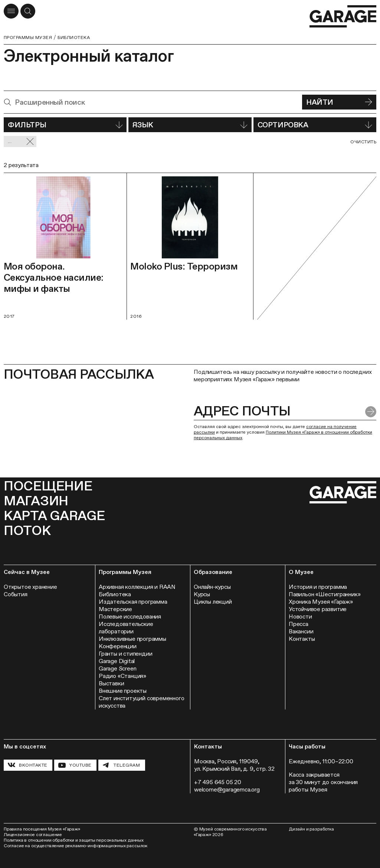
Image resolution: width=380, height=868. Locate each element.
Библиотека (74, 37)
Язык (190, 125)
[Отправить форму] (371, 412)
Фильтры (65, 125)
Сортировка (315, 125)
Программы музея (28, 37)
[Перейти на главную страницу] (343, 17)
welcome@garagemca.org (227, 789)
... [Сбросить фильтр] (21, 142)
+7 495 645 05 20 (218, 782)
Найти (339, 102)
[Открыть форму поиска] (28, 11)
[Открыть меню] (11, 11)
